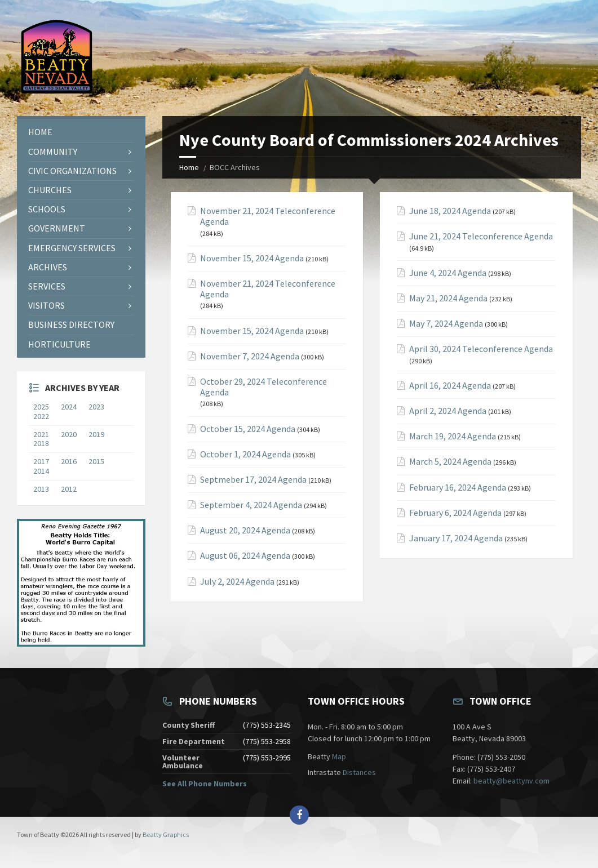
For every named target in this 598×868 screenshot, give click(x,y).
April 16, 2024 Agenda (450, 386)
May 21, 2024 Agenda (448, 298)
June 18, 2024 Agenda (450, 211)
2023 (96, 407)
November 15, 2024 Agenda (252, 258)
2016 (69, 461)
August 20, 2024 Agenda (245, 530)
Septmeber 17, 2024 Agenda (253, 480)
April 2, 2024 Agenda (448, 411)
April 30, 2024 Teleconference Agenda (481, 349)
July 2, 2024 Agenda (237, 582)
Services (47, 286)
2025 (41, 407)
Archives (48, 267)
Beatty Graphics (166, 834)
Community (53, 152)
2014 (41, 471)
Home (189, 167)
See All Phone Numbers (205, 784)
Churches (50, 190)
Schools (47, 209)
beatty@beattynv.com (511, 781)
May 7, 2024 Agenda (446, 324)
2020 (71, 434)
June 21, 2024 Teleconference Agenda (481, 236)
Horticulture (59, 344)
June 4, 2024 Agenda (448, 273)
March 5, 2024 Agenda (450, 462)
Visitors (46, 305)
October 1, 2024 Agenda (245, 454)
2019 (99, 434)
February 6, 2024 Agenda (455, 513)
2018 (41, 443)
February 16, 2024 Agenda (458, 488)
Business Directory (71, 324)
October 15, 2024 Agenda (248, 429)
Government (57, 228)
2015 (96, 461)
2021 (44, 434)
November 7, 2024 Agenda (250, 356)
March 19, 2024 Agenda (453, 436)
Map (339, 756)
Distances (359, 772)
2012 (69, 489)
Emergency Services (72, 248)
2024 (69, 407)
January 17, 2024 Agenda (456, 538)
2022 (44, 416)
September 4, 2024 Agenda (251, 505)
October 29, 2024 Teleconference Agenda (263, 387)
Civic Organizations (72, 171)
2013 (41, 489)
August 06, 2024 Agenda (245, 556)
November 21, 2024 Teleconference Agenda (268, 216)
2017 (41, 461)
